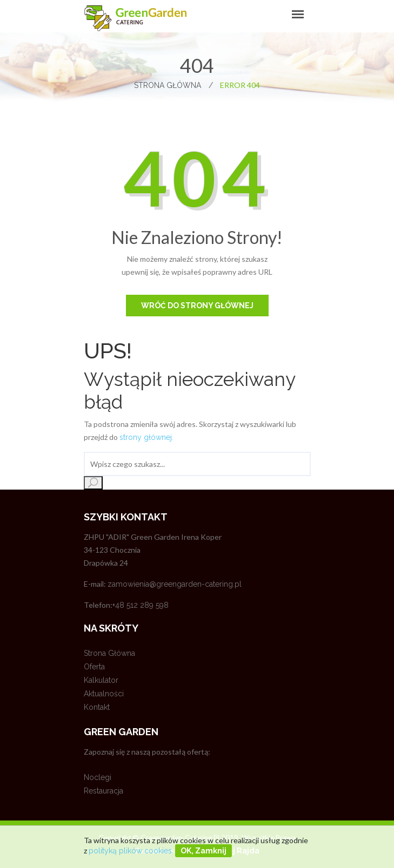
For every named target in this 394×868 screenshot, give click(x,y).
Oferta (94, 667)
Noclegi (98, 777)
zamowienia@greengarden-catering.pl (175, 584)
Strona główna (173, 85)
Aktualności (104, 694)
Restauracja (103, 791)
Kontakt (97, 707)
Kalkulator (101, 680)
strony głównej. (146, 437)
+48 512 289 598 (141, 605)
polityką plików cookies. (131, 851)
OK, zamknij (203, 851)
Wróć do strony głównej (197, 306)
